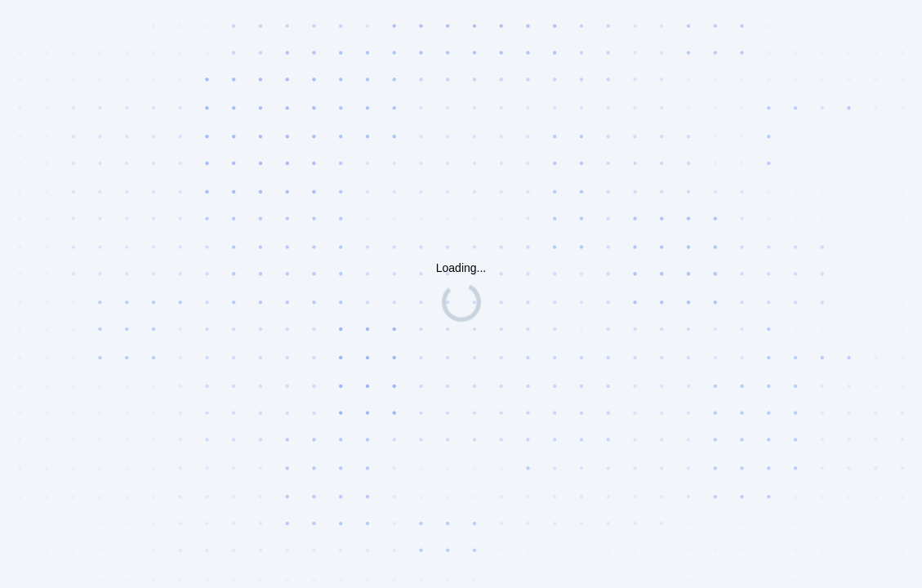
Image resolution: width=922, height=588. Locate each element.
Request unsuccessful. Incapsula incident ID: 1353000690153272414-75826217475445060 (461, 294)
